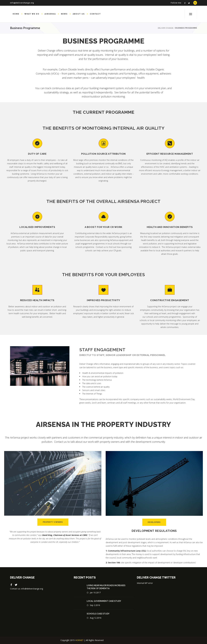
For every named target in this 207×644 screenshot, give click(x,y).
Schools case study (98, 614)
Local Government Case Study (104, 601)
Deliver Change (166, 28)
